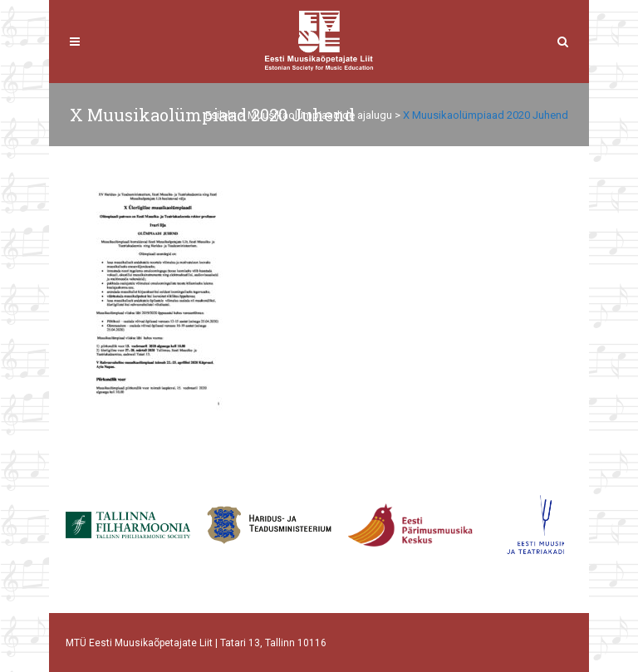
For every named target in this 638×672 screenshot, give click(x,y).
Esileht (221, 115)
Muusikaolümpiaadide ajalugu (320, 115)
